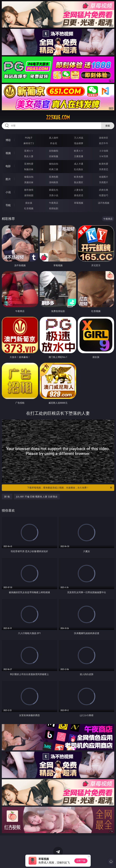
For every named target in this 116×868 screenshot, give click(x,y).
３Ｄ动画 (104, 151)
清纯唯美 (54, 182)
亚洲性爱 (29, 164)
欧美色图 (79, 177)
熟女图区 (79, 182)
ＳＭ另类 (104, 156)
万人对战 (79, 138)
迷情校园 (29, 195)
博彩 (8, 140)
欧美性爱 (104, 164)
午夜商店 (54, 203)
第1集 (7, 497)
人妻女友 (79, 190)
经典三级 (54, 169)
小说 (8, 192)
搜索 (108, 126)
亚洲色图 (54, 177)
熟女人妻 (29, 156)
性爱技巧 (104, 195)
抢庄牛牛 (104, 143)
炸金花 (54, 143)
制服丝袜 (29, 169)
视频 (8, 153)
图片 (8, 179)
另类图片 (104, 182)
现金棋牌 (79, 143)
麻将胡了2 (29, 143)
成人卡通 (79, 164)
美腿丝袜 (29, 182)
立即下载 (81, 861)
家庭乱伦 (54, 190)
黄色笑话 (79, 195)
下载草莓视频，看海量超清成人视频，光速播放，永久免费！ (70, 488)
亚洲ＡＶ (29, 151)
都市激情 (29, 190)
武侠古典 (104, 190)
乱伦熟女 (79, 169)
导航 (8, 205)
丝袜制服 (54, 156)
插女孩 (29, 203)
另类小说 (54, 195)
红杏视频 (29, 208)
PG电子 (29, 138)
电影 (8, 166)
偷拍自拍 (54, 164)
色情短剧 (54, 208)
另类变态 (104, 169)
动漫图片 (104, 177)
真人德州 (54, 138)
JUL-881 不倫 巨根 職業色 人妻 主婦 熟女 (37, 497)
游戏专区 (104, 138)
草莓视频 (79, 203)
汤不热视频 (104, 203)
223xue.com (58, 117)
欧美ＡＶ (79, 151)
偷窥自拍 (29, 177)
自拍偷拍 (54, 151)
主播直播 (79, 156)
